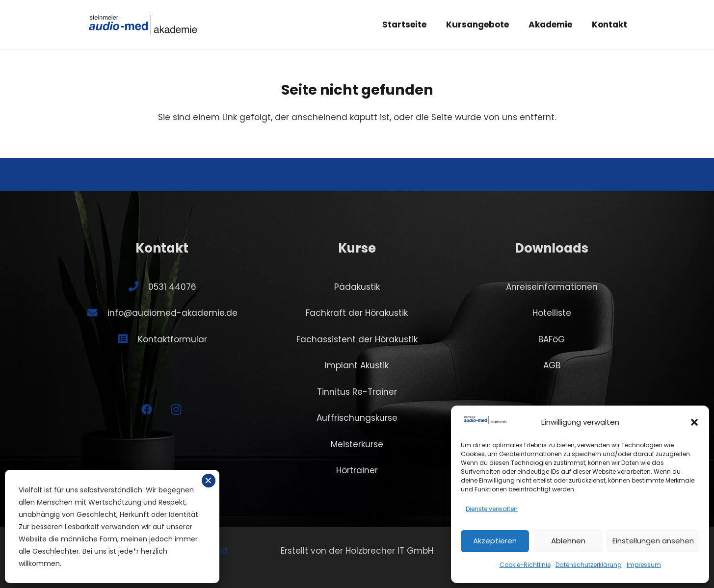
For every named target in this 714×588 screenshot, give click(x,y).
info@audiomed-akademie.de (172, 313)
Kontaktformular (172, 339)
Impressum (644, 565)
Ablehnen (568, 541)
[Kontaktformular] (128, 339)
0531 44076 (172, 287)
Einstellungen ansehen (653, 541)
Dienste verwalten (492, 509)
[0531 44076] (138, 286)
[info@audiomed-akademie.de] (97, 313)
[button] (694, 422)
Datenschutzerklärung (589, 565)
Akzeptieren (495, 541)
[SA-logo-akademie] (144, 25)
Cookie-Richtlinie (525, 565)
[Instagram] (160, 410)
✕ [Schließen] (208, 481)
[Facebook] (131, 410)
